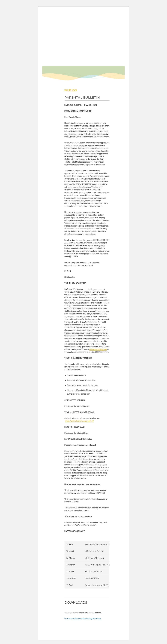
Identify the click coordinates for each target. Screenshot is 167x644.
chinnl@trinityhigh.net (98, 349)
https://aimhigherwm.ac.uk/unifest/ (79, 421)
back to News (70, 90)
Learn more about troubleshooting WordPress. (83, 619)
